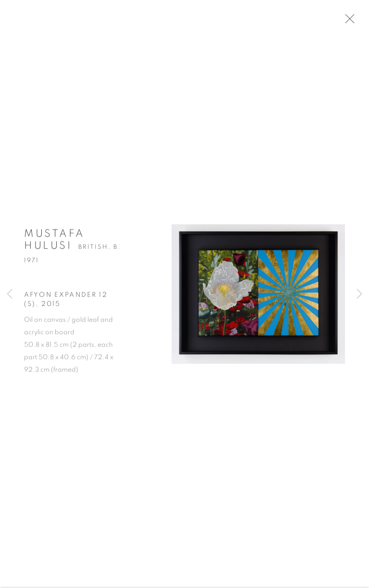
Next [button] (359, 294)
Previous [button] (10, 294)
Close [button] (353, 22)
